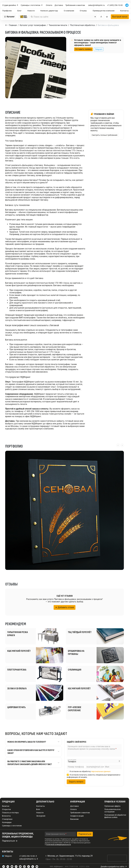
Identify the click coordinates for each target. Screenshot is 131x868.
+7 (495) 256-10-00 (115, 5)
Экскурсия (41, 816)
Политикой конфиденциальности (58, 845)
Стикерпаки (7, 819)
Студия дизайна (10, 5)
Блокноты (6, 816)
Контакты (125, 11)
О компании (69, 11)
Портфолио (7, 11)
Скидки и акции (77, 816)
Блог (20, 11)
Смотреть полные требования (105, 135)
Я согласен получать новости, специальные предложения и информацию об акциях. (93, 776)
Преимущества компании (103, 11)
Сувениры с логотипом (32, 5)
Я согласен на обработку (89, 771)
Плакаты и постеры (10, 813)
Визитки (6, 806)
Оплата (49, 5)
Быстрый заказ (120, 17)
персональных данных (101, 771)
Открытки (6, 809)
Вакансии (74, 819)
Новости (31, 11)
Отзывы (83, 11)
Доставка (59, 5)
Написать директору (49, 11)
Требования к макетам (75, 5)
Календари (7, 822)
